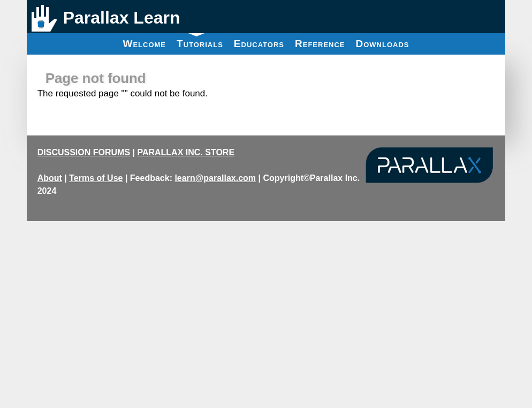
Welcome (144, 44)
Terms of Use (96, 178)
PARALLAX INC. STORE (186, 152)
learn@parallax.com (215, 178)
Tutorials (200, 41)
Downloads (383, 44)
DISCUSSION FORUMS (84, 152)
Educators (259, 44)
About (50, 178)
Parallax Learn (122, 18)
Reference (320, 44)
